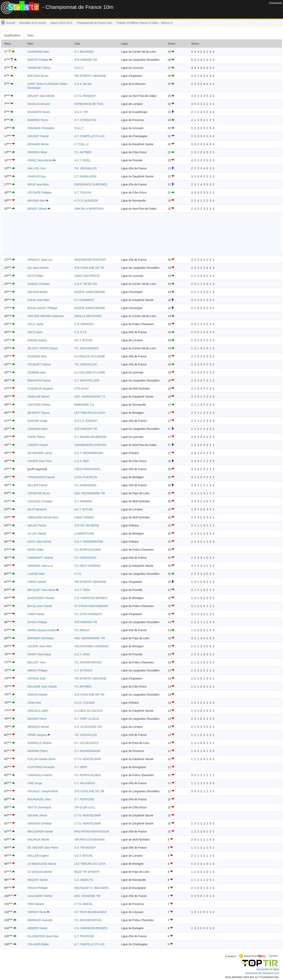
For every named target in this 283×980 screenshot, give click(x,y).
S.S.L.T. (79, 68)
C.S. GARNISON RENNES (91, 598)
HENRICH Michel (38, 727)
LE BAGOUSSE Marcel (42, 864)
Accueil (11, 23)
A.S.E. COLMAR (84, 703)
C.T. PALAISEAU (85, 783)
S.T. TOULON (83, 193)
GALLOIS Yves (37, 168)
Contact (273, 956)
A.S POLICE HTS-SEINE (90, 356)
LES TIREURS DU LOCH (90, 413)
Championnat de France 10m (94, 23)
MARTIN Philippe (38, 60)
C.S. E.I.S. (81, 332)
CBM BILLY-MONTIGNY (89, 209)
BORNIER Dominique (41, 638)
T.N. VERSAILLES (85, 168)
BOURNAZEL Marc (39, 799)
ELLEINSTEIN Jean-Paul (43, 936)
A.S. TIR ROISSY (85, 848)
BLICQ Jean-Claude (40, 606)
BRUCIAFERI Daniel (40, 831)
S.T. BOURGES (84, 52)
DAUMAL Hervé (37, 815)
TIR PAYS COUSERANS (89, 840)
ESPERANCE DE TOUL (89, 104)
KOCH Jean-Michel (39, 542)
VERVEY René (37, 912)
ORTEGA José (37, 678)
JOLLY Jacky (35, 324)
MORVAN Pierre (37, 751)
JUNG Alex (34, 703)
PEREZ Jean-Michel (40, 160)
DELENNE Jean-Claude (42, 687)
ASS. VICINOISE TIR (87, 896)
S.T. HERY (81, 767)
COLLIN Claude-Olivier (42, 759)
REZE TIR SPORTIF (87, 872)
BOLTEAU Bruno (38, 76)
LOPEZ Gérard (37, 582)
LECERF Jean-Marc (40, 646)
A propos (231, 956)
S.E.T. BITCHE (83, 340)
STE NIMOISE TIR (86, 60)
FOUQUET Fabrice (39, 364)
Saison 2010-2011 (61, 23)
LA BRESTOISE (84, 534)
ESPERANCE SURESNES (91, 184)
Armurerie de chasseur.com (262, 973)
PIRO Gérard (36, 904)
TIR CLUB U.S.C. (85, 807)
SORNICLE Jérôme (40, 743)
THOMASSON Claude (41, 477)
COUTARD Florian (39, 405)
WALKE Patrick (37, 525)
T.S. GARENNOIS (85, 485)
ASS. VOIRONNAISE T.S (90, 397)
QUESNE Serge (37, 421)
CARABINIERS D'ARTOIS (90, 445)
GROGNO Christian (40, 823)
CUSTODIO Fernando (41, 767)
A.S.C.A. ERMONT (86, 421)
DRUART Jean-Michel (41, 96)
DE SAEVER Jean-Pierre (43, 848)
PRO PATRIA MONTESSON (92, 831)
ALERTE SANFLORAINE (90, 292)
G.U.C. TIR (81, 112)
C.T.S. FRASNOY (85, 96)
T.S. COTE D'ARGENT (88, 614)
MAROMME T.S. (84, 405)
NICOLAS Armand (39, 104)
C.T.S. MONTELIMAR (88, 759)
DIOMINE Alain (37, 372)
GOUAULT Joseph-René (43, 791)
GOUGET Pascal (38, 136)
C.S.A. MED (82, 461)
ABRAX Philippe (37, 670)
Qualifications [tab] (12, 35)
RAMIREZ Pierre (38, 120)
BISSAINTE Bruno (39, 112)
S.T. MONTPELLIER (87, 380)
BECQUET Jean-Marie (41, 590)
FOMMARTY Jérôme (40, 558)
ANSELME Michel (38, 397)
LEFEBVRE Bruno (39, 493)
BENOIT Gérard (37, 209)
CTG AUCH (81, 389)
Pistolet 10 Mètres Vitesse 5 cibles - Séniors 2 (145, 23)
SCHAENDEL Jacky (40, 453)
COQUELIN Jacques (40, 389)
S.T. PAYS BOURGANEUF (91, 912)
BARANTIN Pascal (39, 380)
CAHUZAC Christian (40, 501)
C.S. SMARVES (84, 324)
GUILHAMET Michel (40, 896)
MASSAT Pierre (37, 719)
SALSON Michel (37, 292)
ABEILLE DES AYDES (88, 316)
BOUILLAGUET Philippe (42, 308)
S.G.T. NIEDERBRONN (89, 453)
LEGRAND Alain (38, 429)
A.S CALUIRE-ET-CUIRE (90, 372)
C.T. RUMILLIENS (85, 176)
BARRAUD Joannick (40, 920)
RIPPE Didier (36, 550)
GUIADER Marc (37, 356)
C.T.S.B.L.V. (82, 144)
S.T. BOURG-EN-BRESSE (91, 437)
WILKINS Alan (36, 201)
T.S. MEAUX (82, 630)
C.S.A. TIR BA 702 (86, 284)
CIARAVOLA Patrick (40, 775)
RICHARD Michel (38, 144)
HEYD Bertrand (37, 509)
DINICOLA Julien (38, 711)
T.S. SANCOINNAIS (86, 348)
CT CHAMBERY (84, 300)
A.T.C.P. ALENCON (86, 201)
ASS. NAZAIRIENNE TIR (90, 493)
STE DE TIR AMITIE (87, 525)
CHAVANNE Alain (38, 52)
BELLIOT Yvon (37, 662)
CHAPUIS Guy (37, 176)
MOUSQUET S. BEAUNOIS (91, 888)
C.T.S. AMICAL (83, 904)
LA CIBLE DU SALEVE (88, 711)
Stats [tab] (30, 35)
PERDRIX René (37, 152)
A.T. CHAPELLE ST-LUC (90, 136)
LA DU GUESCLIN (86, 477)
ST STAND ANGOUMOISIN (91, 606)
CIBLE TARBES (84, 517)
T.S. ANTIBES (83, 152)
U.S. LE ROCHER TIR (88, 727)
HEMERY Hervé (37, 928)
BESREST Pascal (38, 413)
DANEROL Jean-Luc (40, 566)
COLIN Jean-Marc (39, 300)
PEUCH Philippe (38, 888)
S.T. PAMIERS (83, 501)
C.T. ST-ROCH (83, 670)
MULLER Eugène (38, 856)
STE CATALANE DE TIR (89, 268)
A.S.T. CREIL (82, 160)
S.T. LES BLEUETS (86, 743)
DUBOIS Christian (39, 284)
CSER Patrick (36, 614)
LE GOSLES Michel (40, 872)
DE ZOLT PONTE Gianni (43, 348)
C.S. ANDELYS (84, 880)
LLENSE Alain (36, 574)
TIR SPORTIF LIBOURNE (90, 76)
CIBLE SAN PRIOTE (87, 276)
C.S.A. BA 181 (83, 84)
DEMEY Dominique (39, 654)
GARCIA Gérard (37, 695)
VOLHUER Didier (38, 944)
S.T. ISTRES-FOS (85, 120)
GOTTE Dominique (39, 807)
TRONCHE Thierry (39, 68)
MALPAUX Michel (38, 840)
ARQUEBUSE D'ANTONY (90, 260)
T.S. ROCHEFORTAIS (88, 662)
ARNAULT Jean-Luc (40, 260)
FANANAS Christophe (41, 128)
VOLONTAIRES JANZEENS (92, 646)
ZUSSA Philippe (37, 622)
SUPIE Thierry (36, 437)
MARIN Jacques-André (42, 630)
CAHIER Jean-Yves (40, 461)
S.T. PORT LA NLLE (87, 719)
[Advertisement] (196, 10)
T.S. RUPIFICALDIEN (88, 550)
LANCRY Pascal (38, 445)
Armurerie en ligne (268, 969)
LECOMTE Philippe (39, 193)
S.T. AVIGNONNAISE (87, 751)
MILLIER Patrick (37, 485)
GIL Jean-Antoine (38, 268)
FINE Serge (35, 783)
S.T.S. (78, 574)
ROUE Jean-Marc (38, 184)
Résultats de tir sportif (33, 23)
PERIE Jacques (37, 735)
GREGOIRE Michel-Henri (43, 517)
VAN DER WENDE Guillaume (46, 316)
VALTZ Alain (35, 332)
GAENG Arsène (37, 340)
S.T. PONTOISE (84, 799)
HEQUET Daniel (38, 880)
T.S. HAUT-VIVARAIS (87, 566)
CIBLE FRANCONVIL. (88, 469)
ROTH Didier (35, 276)
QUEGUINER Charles (41, 598)
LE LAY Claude (37, 534)
